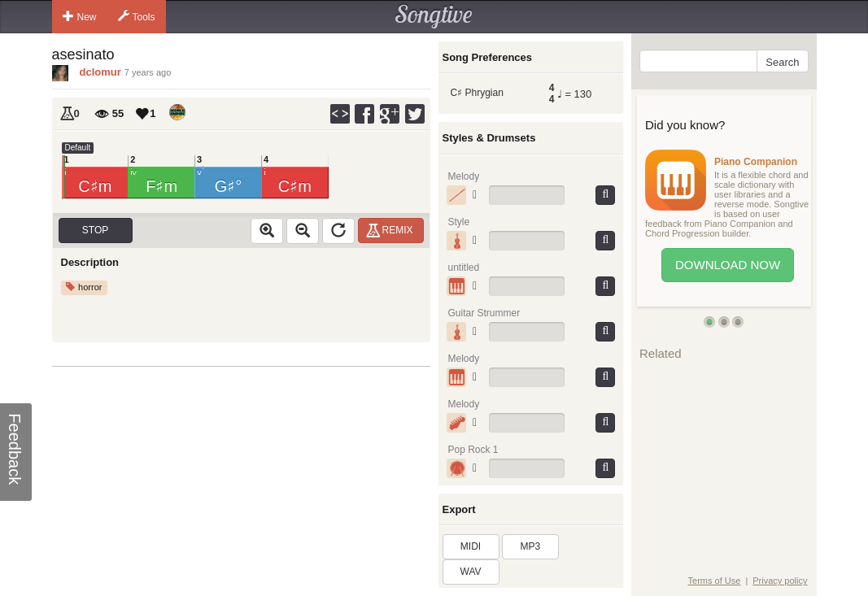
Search (782, 62)
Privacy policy (780, 581)
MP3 (531, 546)
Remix (392, 230)
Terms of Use (715, 581)
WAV (471, 572)
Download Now (728, 265)
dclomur (100, 72)
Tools (137, 16)
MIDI (471, 546)
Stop (95, 230)
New (80, 16)
